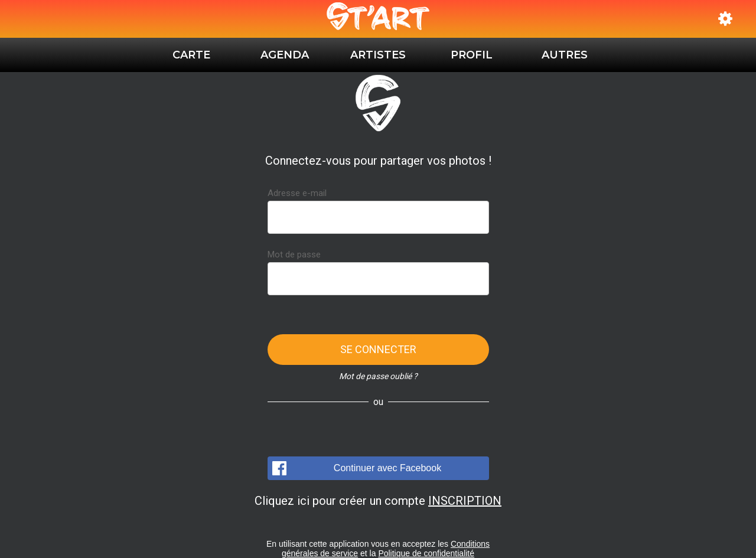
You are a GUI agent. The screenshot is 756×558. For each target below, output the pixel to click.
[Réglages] (725, 19)
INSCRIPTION (465, 501)
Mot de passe (294, 254)
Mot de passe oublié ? (378, 376)
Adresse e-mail (297, 193)
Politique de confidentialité (426, 553)
